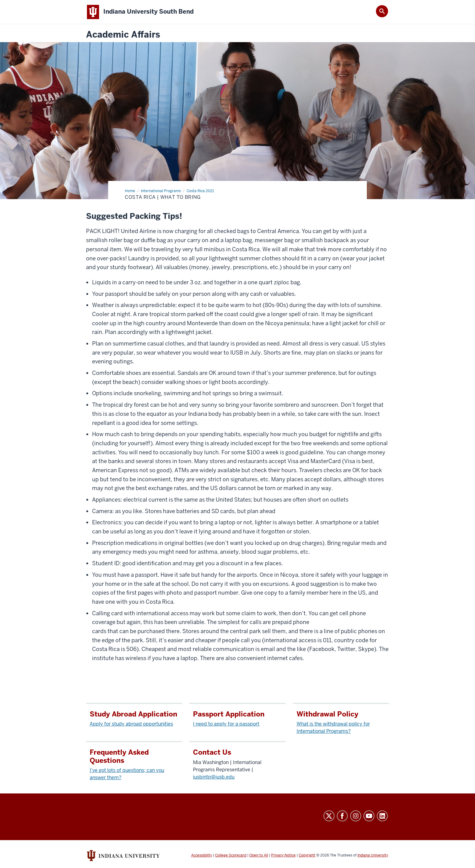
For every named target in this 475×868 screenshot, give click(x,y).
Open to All (259, 855)
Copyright (307, 855)
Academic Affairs (123, 35)
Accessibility (202, 855)
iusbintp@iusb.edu (214, 777)
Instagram (356, 816)
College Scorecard (231, 855)
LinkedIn (382, 816)
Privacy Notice (283, 855)
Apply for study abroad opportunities (131, 724)
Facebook (342, 816)
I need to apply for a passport (226, 724)
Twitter (329, 816)
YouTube (369, 816)
